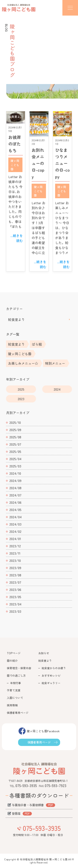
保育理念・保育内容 (19, 668)
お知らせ (44, 653)
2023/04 (15, 604)
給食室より (16, 319)
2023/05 (15, 597)
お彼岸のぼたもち (15, 144)
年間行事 (16, 683)
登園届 (16, 813)
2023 (21, 399)
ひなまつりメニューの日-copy (62, 163)
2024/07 (15, 495)
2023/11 (15, 553)
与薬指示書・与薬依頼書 (28, 805)
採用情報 (12, 705)
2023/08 (15, 575)
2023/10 (15, 560)
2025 (21, 389)
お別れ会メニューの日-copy (38, 163)
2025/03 (15, 466)
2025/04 (15, 459)
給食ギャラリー (51, 683)
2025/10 (15, 422)
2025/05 (15, 451)
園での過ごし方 (16, 675)
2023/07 (15, 582)
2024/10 (15, 473)
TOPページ (14, 653)
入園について (15, 698)
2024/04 (15, 517)
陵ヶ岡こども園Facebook (43, 731)
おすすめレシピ (51, 675)
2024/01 (15, 539)
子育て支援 (14, 690)
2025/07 (15, 444)
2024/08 (15, 488)
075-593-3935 (42, 828)
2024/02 (15, 531)
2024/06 (15, 502)
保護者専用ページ (18, 713)
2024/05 (15, 510)
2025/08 (15, 437)
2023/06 (15, 589)
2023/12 (15, 546)
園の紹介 (12, 661)
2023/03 (15, 611)
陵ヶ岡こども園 (15, 165)
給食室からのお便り (54, 668)
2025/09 (15, 430)
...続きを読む (17, 238)
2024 (57, 389)
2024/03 (15, 524)
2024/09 (15, 480)
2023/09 (15, 568)
